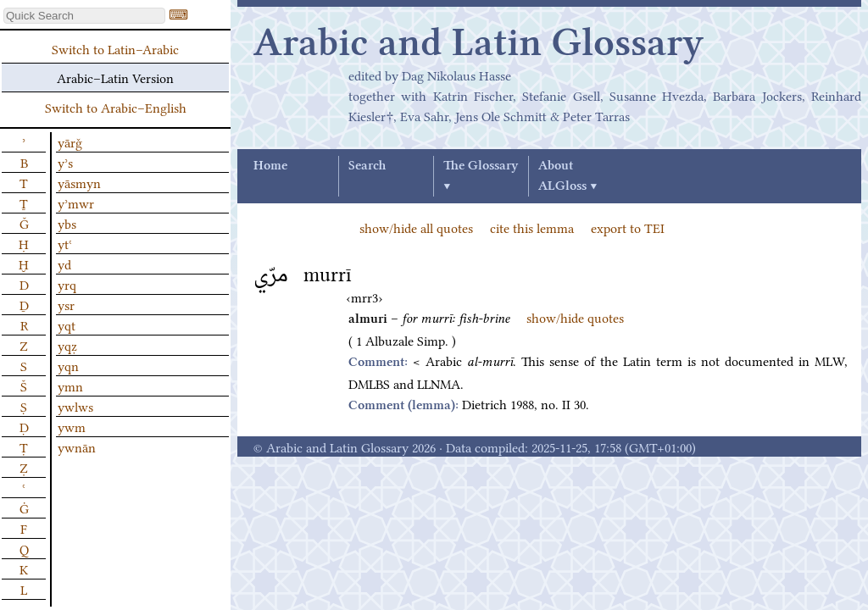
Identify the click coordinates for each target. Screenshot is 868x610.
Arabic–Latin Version (115, 77)
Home (270, 166)
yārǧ (70, 141)
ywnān (77, 446)
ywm (72, 426)
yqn (68, 365)
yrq (67, 284)
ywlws (75, 406)
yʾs (65, 162)
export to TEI (628, 227)
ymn (70, 385)
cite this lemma (532, 227)
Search (367, 166)
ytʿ (65, 243)
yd (64, 263)
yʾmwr (76, 202)
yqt (67, 324)
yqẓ (67, 345)
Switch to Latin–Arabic (115, 48)
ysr (66, 304)
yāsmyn (79, 182)
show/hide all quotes (416, 227)
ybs (67, 223)
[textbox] (84, 16)
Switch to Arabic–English (116, 107)
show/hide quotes (575, 317)
